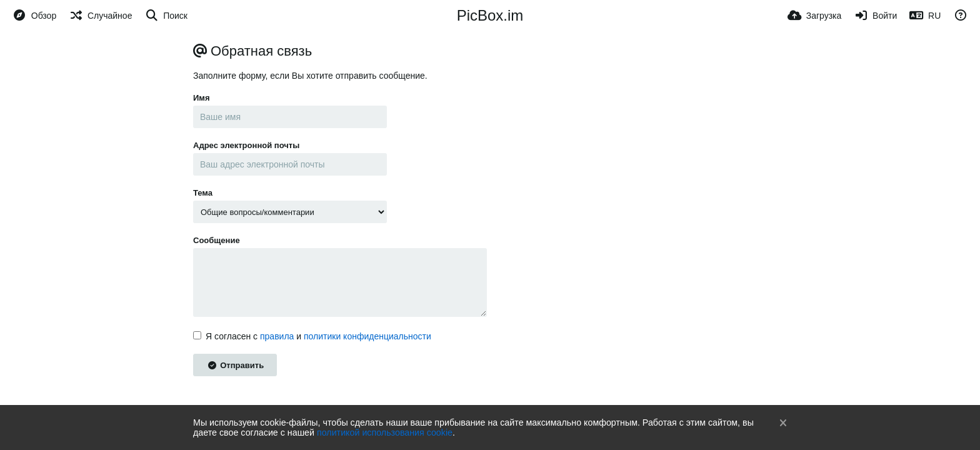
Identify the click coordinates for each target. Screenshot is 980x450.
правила (277, 336)
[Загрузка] (814, 16)
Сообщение (217, 240)
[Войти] (875, 16)
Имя (202, 98)
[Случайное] (100, 16)
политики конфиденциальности (367, 336)
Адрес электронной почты (246, 145)
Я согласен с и (312, 336)
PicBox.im (490, 15)
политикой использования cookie (385, 432)
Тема (203, 193)
